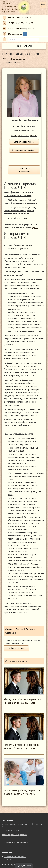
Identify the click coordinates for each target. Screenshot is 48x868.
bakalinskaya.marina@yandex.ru (21, 28)
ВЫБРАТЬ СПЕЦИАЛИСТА (20, 18)
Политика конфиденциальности (15, 842)
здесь (35, 227)
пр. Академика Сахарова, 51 (24, 136)
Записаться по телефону (24, 150)
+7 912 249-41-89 (16, 23)
